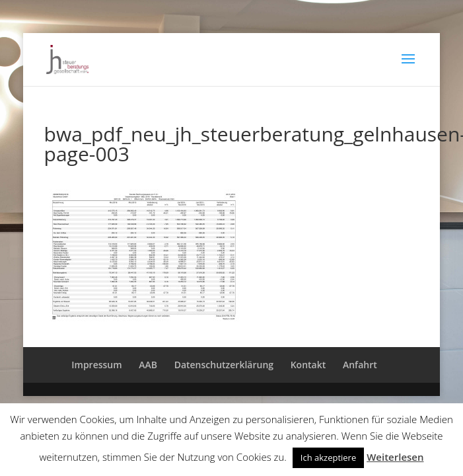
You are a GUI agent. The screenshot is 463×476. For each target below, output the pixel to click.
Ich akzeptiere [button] (328, 457)
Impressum (96, 365)
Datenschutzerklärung (224, 365)
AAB (148, 365)
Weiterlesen (395, 457)
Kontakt (308, 365)
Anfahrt (360, 365)
